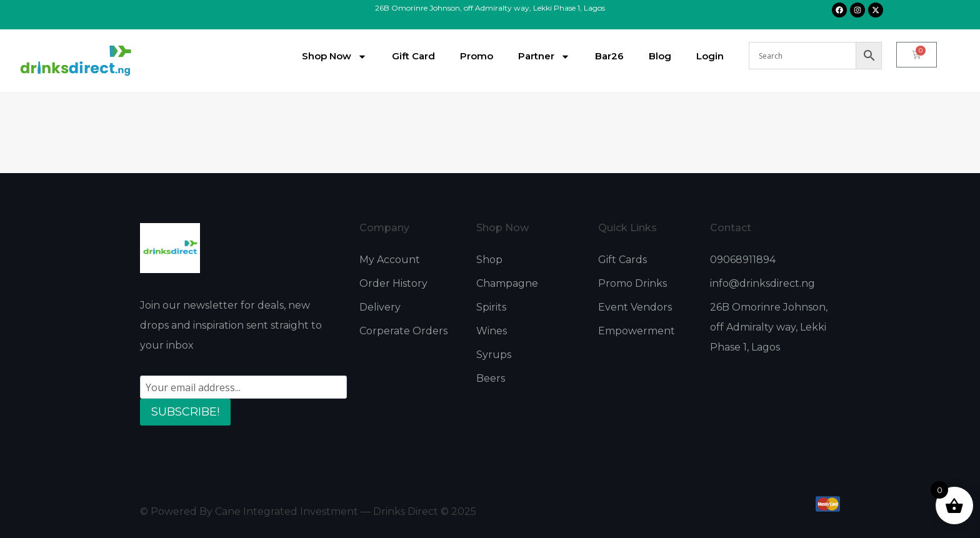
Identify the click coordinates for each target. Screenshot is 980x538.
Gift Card (413, 56)
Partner (544, 57)
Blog (660, 56)
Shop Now (334, 57)
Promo (477, 56)
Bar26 (609, 56)
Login (710, 56)
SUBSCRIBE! (185, 412)
